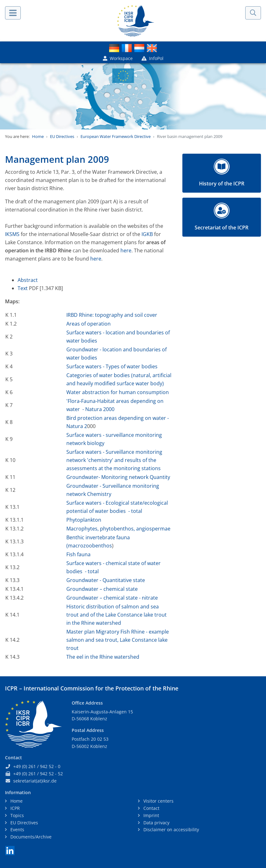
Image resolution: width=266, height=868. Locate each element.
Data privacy (156, 823)
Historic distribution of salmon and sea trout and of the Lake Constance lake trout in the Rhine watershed (116, 615)
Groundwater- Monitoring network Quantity (118, 477)
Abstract (28, 280)
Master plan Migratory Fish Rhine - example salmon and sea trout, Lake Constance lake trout (118, 640)
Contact (151, 808)
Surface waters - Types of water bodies (112, 366)
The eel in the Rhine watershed (103, 657)
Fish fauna (78, 554)
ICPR (14, 808)
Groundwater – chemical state (102, 589)
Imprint (151, 815)
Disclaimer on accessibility (171, 830)
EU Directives (62, 136)
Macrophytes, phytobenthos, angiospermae (118, 529)
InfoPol (152, 58)
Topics (17, 815)
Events (17, 830)
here (126, 250)
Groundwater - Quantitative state (106, 580)
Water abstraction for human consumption (118, 392)
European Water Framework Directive (116, 136)
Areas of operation (89, 324)
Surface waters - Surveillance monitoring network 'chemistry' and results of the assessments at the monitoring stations (114, 460)
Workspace (118, 58)
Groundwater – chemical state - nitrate (112, 598)
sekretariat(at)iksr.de (35, 781)
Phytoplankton (84, 520)
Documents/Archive (30, 837)
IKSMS (12, 234)
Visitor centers (158, 801)
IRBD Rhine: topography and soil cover (112, 315)
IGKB (147, 234)
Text (23, 288)
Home (38, 136)
